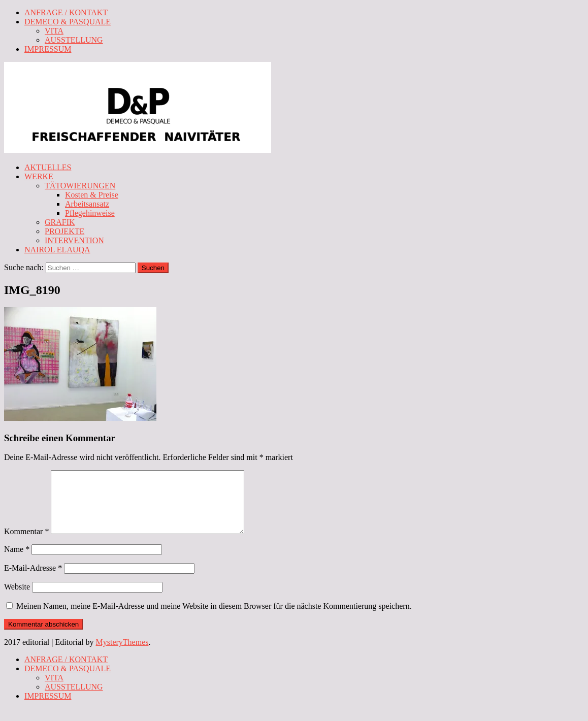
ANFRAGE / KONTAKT (66, 12)
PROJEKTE (64, 231)
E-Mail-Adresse (33, 580)
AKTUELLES (48, 167)
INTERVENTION (74, 240)
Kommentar (26, 544)
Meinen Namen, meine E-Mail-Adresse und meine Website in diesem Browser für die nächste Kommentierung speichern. (214, 618)
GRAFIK (60, 222)
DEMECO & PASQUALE (68, 22)
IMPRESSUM (48, 49)
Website (17, 599)
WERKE (39, 176)
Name (17, 561)
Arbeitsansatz (87, 204)
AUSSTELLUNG (74, 40)
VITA (54, 31)
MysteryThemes (122, 654)
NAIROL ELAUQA (57, 250)
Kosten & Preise (92, 195)
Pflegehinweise (90, 213)
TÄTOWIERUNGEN (80, 186)
